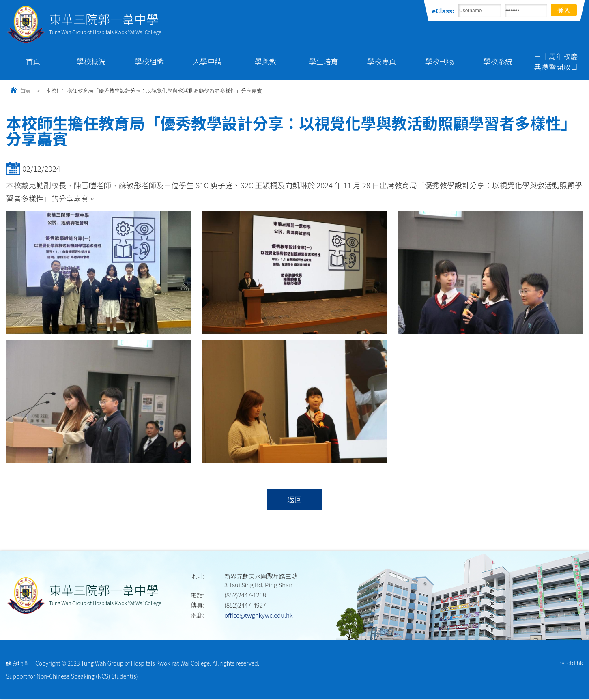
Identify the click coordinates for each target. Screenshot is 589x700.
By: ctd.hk (571, 663)
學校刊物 (440, 61)
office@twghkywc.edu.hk (258, 615)
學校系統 (498, 61)
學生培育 (324, 61)
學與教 (265, 61)
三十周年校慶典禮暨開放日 (556, 61)
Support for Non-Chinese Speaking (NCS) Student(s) (72, 677)
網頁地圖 (17, 663)
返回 (294, 500)
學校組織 (149, 61)
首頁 (33, 61)
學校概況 (91, 61)
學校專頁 (382, 61)
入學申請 (207, 61)
